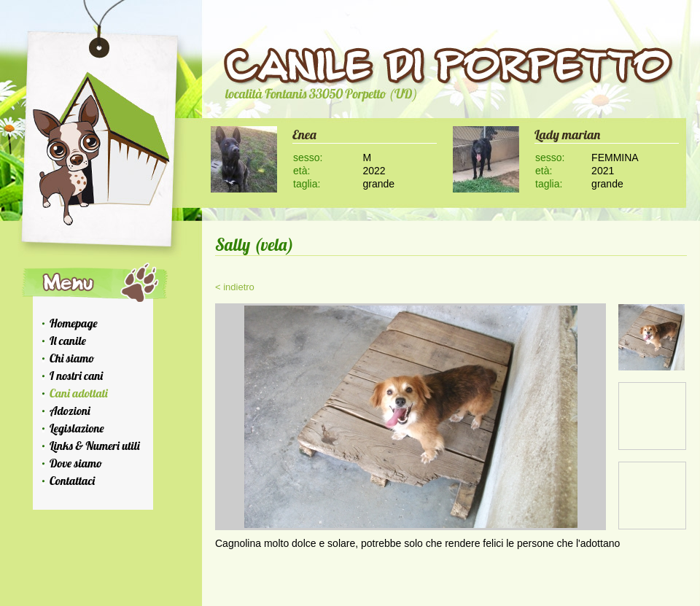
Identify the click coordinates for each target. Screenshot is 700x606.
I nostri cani (76, 376)
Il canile (68, 341)
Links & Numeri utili (95, 446)
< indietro (235, 287)
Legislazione (77, 428)
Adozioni (70, 411)
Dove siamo (76, 463)
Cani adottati (79, 393)
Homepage (74, 323)
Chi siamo (72, 358)
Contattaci (72, 481)
